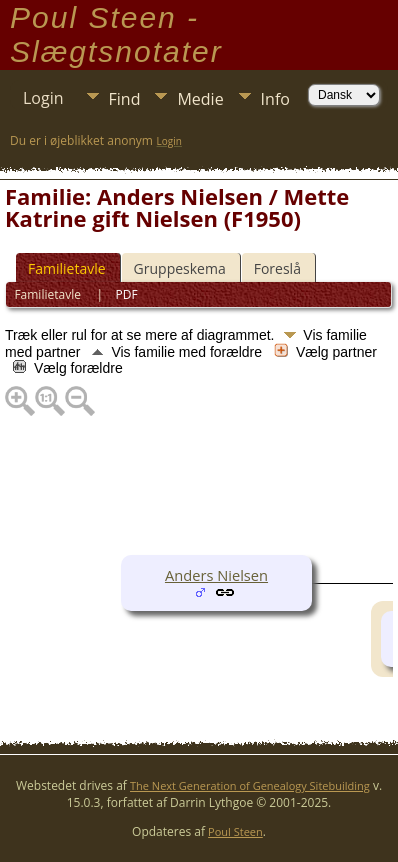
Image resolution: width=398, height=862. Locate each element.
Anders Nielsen (216, 575)
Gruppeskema (180, 268)
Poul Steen (235, 831)
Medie (200, 99)
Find (125, 99)
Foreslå (277, 268)
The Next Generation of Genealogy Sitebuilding (250, 785)
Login (43, 98)
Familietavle (67, 268)
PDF (127, 294)
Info (275, 99)
